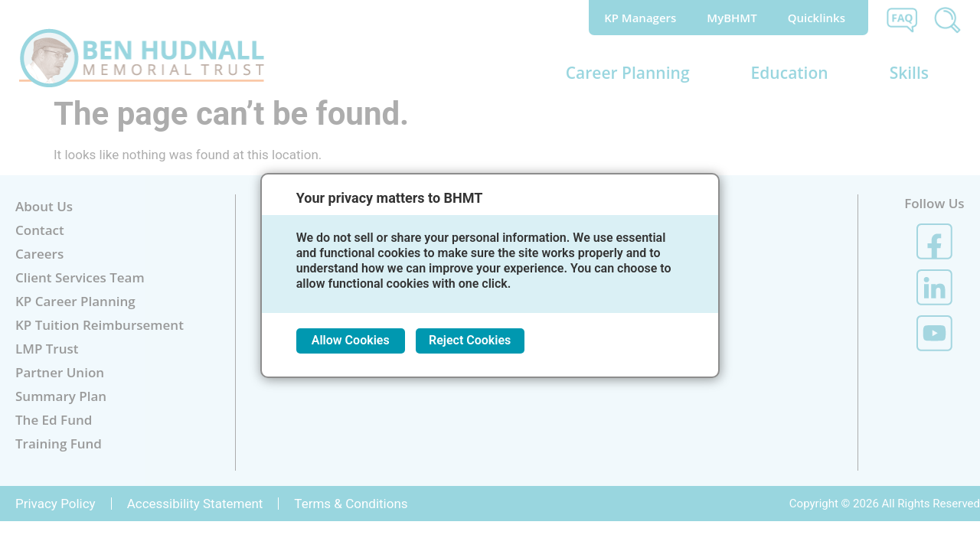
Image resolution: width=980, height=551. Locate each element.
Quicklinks (820, 18)
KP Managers (640, 18)
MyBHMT (732, 18)
